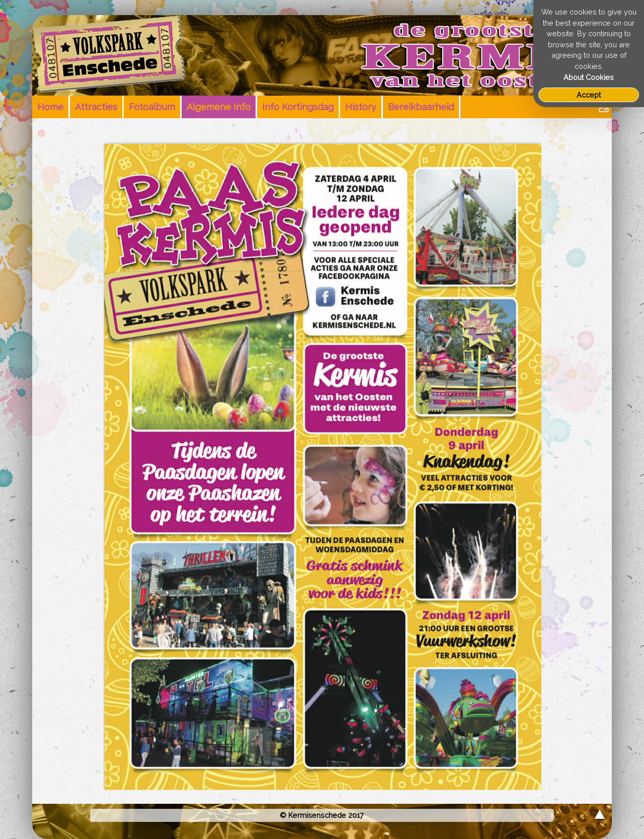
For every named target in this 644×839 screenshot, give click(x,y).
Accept (589, 95)
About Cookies (589, 77)
